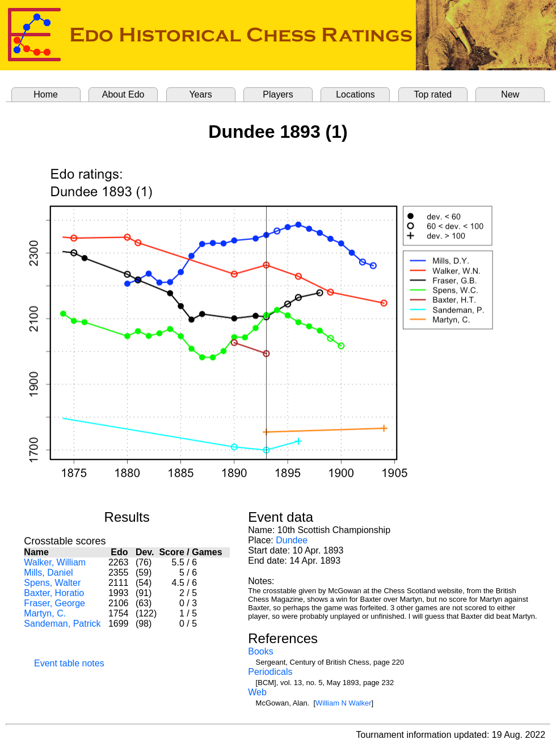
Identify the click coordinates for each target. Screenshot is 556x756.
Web (257, 692)
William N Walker (343, 703)
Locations (355, 94)
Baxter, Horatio (54, 593)
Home (46, 94)
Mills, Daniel (48, 573)
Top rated (433, 94)
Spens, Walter (52, 583)
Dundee (292, 540)
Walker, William (55, 562)
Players (278, 94)
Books (260, 651)
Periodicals (270, 672)
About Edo (123, 94)
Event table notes (69, 663)
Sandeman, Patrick (62, 624)
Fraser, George (54, 603)
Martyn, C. (45, 613)
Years (200, 94)
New (510, 94)
